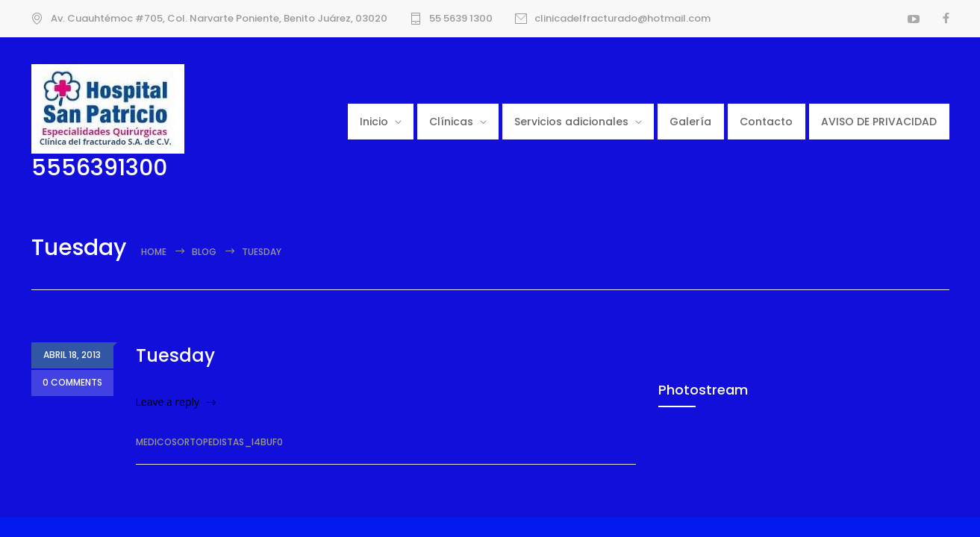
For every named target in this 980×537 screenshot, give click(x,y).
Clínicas (451, 122)
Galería (690, 122)
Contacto (766, 122)
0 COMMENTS (72, 383)
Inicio (374, 122)
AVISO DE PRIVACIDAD (879, 122)
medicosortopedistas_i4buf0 (209, 442)
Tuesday (175, 355)
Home (154, 252)
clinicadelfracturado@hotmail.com (622, 19)
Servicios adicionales (571, 122)
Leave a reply (168, 402)
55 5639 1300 (461, 19)
